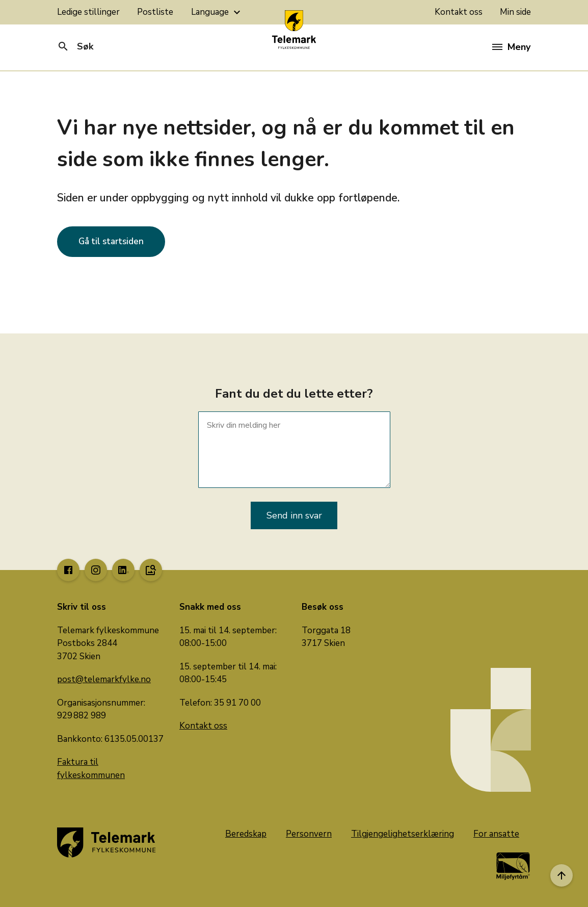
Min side (515, 12)
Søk (75, 46)
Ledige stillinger (88, 12)
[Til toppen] (562, 875)
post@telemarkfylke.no (104, 679)
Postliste (155, 12)
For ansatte (496, 834)
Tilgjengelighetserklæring (403, 834)
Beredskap (246, 834)
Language (217, 12)
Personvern (309, 834)
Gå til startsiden (111, 241)
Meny (511, 47)
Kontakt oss (459, 12)
